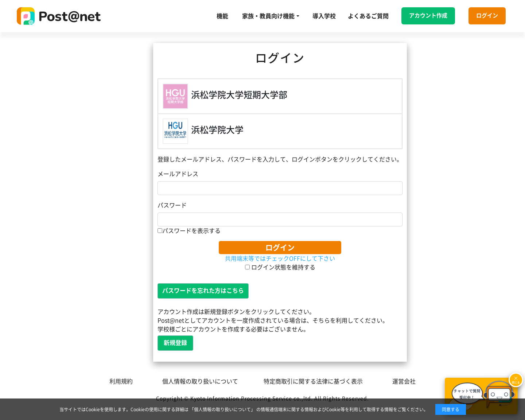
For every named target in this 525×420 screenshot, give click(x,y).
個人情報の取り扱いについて (200, 381)
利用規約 (121, 381)
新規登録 (175, 343)
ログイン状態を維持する (280, 267)
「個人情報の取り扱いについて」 (222, 409)
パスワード (172, 205)
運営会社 (404, 381)
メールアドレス (178, 174)
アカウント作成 (428, 15)
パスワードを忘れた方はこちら (203, 291)
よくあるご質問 (368, 16)
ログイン (487, 15)
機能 (222, 16)
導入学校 (324, 16)
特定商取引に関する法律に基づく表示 (313, 381)
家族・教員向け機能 (268, 16)
